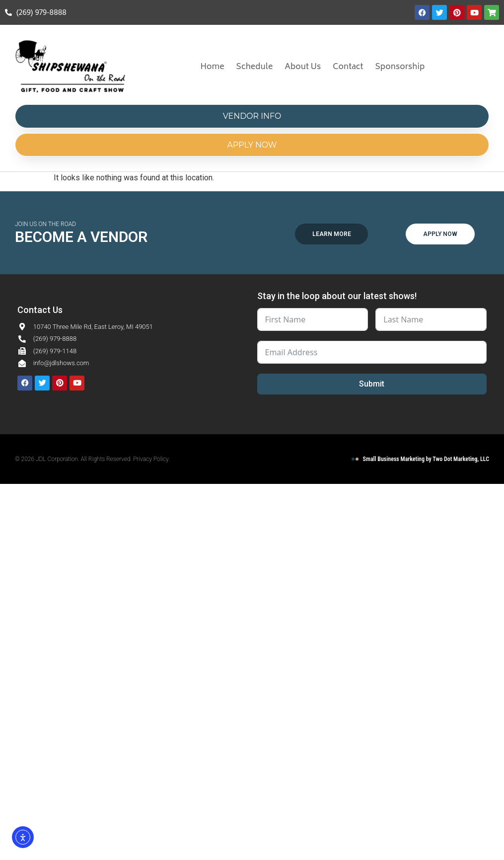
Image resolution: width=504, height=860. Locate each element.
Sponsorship (400, 67)
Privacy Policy (151, 459)
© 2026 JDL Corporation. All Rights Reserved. (74, 459)
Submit (372, 384)
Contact (348, 67)
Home (212, 67)
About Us (303, 67)
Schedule (255, 67)
